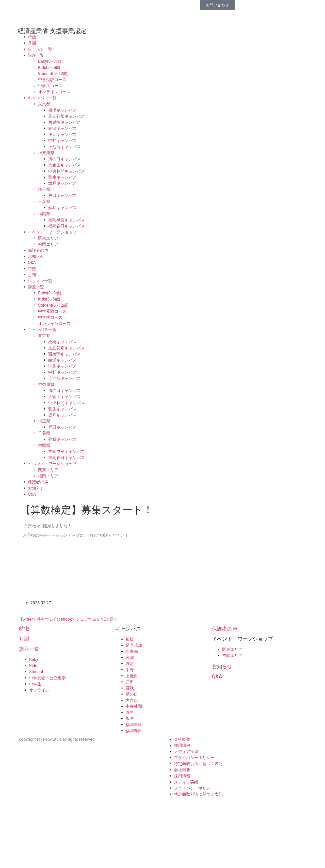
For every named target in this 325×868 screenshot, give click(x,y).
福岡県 (44, 214)
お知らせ (36, 256)
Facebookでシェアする (75, 619)
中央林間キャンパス (67, 171)
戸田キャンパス (62, 195)
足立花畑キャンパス (67, 116)
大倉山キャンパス (64, 165)
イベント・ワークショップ (52, 232)
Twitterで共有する (37, 619)
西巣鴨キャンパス (64, 122)
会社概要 (182, 739)
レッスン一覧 (40, 49)
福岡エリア (48, 244)
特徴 (32, 37)
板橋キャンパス (62, 110)
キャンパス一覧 (42, 98)
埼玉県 (44, 189)
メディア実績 (186, 752)
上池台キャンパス (64, 147)
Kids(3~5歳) (49, 67)
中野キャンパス (62, 141)
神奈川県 (46, 153)
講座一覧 (36, 55)
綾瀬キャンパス (62, 128)
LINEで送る (108, 619)
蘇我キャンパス (62, 208)
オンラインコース (54, 92)
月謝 (32, 43)
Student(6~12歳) (53, 74)
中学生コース (50, 86)
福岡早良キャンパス (67, 220)
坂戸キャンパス (62, 183)
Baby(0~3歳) (50, 61)
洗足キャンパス (62, 135)
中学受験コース (52, 80)
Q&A (32, 263)
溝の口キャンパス (64, 159)
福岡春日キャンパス (67, 226)
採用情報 (182, 745)
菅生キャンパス (62, 177)
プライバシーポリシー (194, 758)
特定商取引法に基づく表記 (198, 764)
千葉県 (44, 202)
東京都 (44, 104)
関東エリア (48, 238)
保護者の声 (38, 250)
